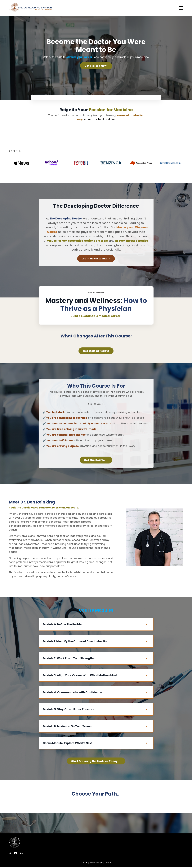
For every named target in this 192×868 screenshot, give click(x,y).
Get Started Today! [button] (96, 351)
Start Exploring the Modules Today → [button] (96, 762)
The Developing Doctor (100, 864)
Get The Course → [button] (96, 460)
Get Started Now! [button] (96, 66)
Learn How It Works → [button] (96, 259)
